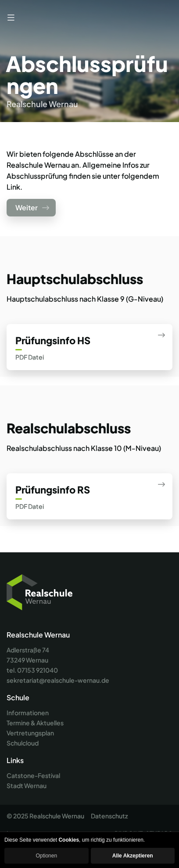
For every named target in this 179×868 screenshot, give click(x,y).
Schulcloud (23, 743)
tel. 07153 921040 (32, 670)
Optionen (46, 856)
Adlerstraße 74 (28, 650)
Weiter (32, 207)
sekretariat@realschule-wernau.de (58, 680)
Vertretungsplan (30, 733)
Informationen (28, 713)
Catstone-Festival (33, 775)
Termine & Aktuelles (35, 723)
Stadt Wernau (27, 785)
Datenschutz (109, 816)
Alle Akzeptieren (133, 856)
